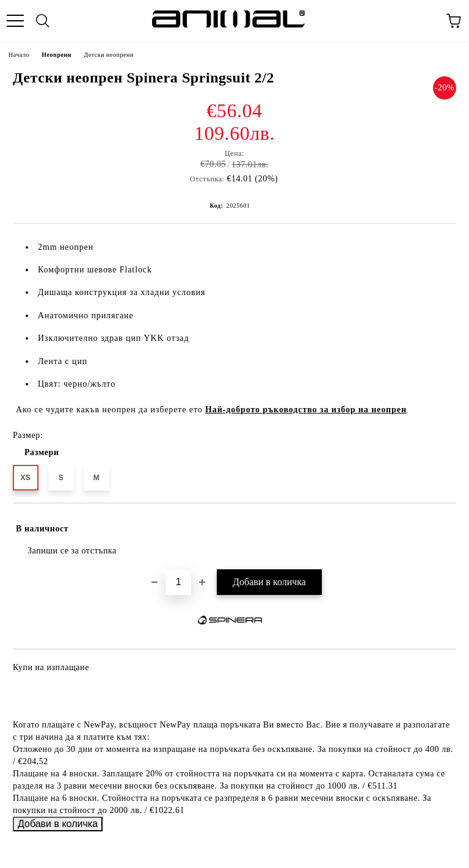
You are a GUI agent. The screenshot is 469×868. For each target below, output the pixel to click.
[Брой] (178, 582)
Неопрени (56, 55)
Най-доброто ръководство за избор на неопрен (306, 410)
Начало (19, 55)
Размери (42, 452)
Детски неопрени (109, 55)
